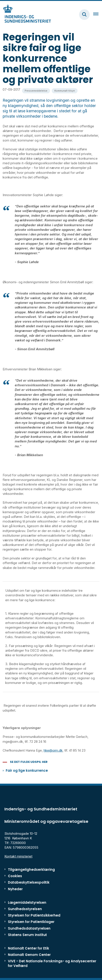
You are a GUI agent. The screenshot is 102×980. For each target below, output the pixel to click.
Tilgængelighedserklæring (31, 870)
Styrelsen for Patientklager (31, 922)
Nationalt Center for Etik (29, 948)
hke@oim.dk (53, 750)
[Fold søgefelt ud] (84, 15)
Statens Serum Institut (27, 935)
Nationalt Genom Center (29, 955)
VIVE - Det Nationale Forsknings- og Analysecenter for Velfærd (52, 963)
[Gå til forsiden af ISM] (26, 14)
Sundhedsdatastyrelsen (29, 928)
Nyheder (15, 889)
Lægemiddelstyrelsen (27, 902)
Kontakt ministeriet (18, 856)
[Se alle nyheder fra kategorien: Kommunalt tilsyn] (65, 91)
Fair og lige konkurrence (27, 770)
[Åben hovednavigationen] (98, 15)
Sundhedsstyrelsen (25, 909)
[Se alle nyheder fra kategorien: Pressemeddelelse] (36, 91)
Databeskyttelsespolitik (29, 882)
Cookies (15, 876)
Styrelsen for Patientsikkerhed (34, 915)
